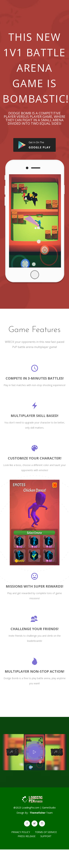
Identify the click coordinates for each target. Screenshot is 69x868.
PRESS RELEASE (27, 836)
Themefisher (38, 813)
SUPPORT (46, 836)
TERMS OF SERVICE (46, 832)
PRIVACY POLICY (21, 832)
